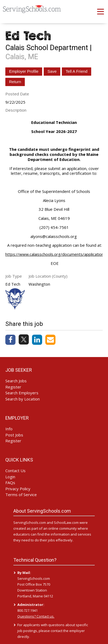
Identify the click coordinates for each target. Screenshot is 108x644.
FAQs (10, 483)
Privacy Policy (18, 489)
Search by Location (23, 399)
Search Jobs (16, 381)
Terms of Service (21, 495)
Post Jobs (14, 435)
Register (13, 387)
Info (9, 429)
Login (10, 477)
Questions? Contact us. (36, 616)
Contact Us (15, 471)
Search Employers (22, 393)
